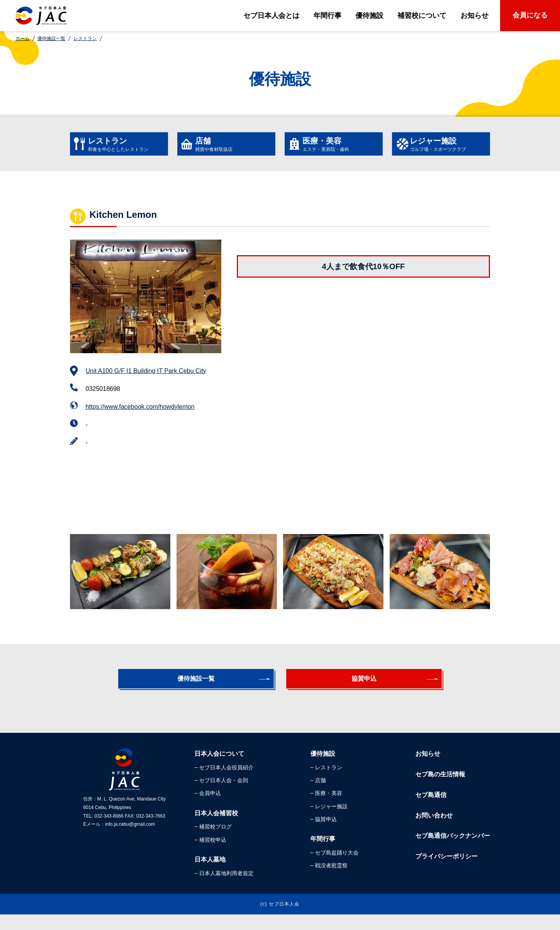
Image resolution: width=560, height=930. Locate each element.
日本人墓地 (210, 875)
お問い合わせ (434, 831)
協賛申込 (360, 690)
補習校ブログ (215, 842)
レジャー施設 (331, 822)
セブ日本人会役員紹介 (226, 783)
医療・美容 (329, 809)
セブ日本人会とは (271, 16)
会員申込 (210, 809)
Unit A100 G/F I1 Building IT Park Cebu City (146, 379)
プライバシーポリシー (446, 872)
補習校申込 (213, 855)
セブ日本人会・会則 (224, 796)
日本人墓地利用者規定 (226, 889)
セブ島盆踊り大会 (337, 868)
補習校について (422, 16)
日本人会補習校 (216, 829)
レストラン (85, 39)
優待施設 (369, 16)
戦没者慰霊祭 (331, 881)
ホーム (23, 39)
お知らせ (474, 16)
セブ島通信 (431, 810)
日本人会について (219, 769)
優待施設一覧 (51, 39)
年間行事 (327, 16)
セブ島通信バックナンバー (453, 851)
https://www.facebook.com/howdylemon (140, 414)
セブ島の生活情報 (440, 790)
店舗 (320, 796)
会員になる (530, 15)
